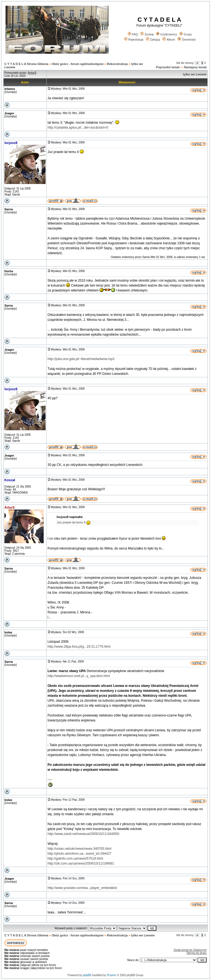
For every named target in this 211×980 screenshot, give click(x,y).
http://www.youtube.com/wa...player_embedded (82, 888)
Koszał (10, 480)
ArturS (9, 508)
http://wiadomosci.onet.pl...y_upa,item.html (79, 676)
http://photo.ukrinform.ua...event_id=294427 (80, 854)
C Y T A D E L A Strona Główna (26, 64)
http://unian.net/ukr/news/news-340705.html (79, 849)
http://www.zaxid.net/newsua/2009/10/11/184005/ (84, 834)
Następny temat (195, 67)
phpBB (87, 975)
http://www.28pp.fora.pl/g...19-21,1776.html (79, 647)
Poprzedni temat (168, 67)
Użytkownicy (166, 34)
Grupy (186, 34)
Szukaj (147, 34)
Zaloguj (153, 39)
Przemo (112, 975)
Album (169, 39)
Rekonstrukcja (117, 64)
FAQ (133, 34)
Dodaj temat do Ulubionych (190, 950)
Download (186, 39)
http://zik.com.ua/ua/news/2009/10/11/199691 (81, 863)
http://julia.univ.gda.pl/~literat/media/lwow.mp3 (81, 359)
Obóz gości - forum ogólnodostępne (78, 64)
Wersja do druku (197, 953)
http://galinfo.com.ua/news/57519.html (75, 859)
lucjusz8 (11, 143)
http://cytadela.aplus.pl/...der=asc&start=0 (78, 128)
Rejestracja (134, 39)
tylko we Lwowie (195, 74)
